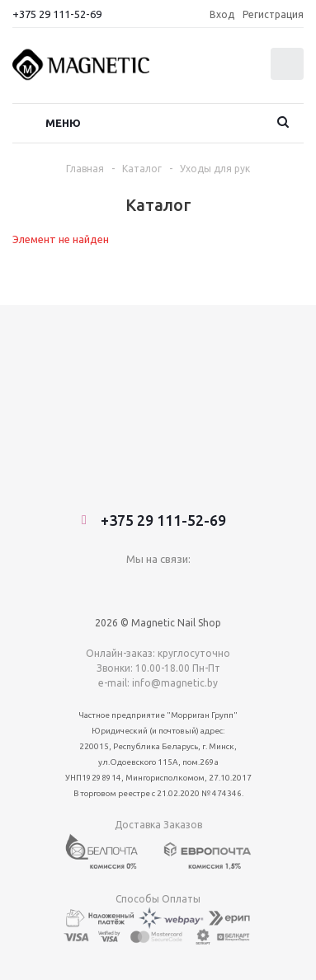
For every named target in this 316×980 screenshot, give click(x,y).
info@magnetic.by (175, 528)
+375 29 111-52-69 (57, 14)
